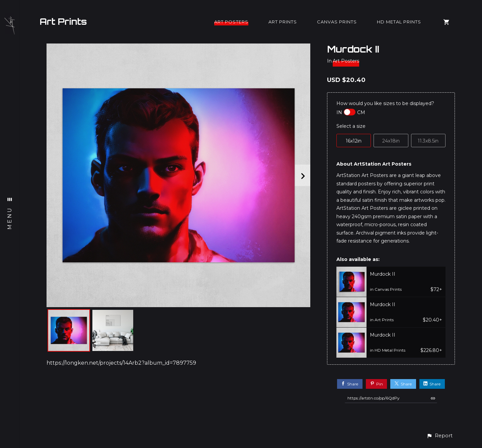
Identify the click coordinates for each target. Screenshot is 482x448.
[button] (439, 436)
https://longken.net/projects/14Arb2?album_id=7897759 (121, 363)
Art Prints (63, 21)
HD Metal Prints (399, 22)
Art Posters (231, 22)
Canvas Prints (337, 22)
